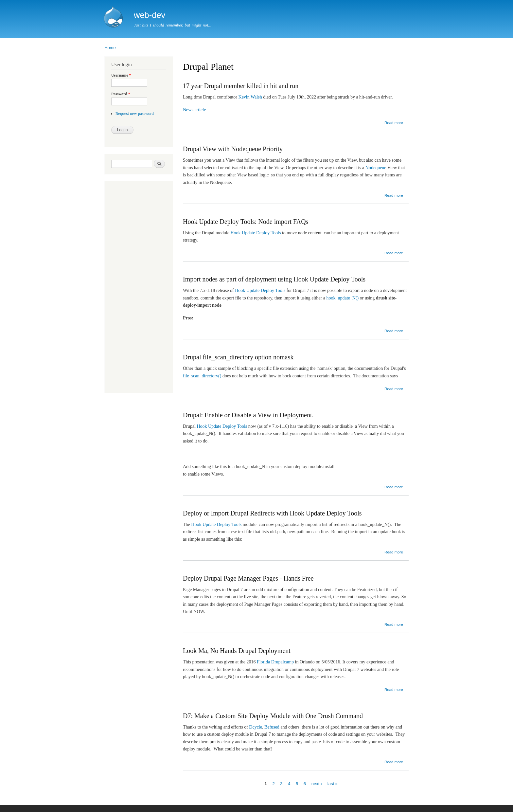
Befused (272, 727)
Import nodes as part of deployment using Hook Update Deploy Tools (274, 279)
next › (317, 783)
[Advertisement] (131, 288)
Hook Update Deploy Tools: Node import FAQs (246, 222)
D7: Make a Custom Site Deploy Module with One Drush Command (273, 716)
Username (121, 75)
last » (333, 783)
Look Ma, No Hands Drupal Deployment (237, 651)
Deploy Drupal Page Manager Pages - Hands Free (248, 578)
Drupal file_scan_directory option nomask (238, 357)
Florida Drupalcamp (275, 662)
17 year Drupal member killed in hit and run (241, 86)
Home (110, 48)
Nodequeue (376, 168)
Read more (394, 123)
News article (194, 110)
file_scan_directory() (202, 376)
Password (121, 94)
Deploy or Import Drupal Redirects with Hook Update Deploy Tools (272, 513)
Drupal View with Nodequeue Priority (233, 149)
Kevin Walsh (250, 97)
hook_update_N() (342, 298)
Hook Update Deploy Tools (256, 233)
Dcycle (256, 727)
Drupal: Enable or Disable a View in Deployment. (248, 415)
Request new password (135, 114)
